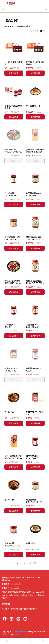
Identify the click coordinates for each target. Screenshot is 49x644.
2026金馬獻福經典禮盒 (13, 63)
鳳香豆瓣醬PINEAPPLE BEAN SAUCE (34, 501)
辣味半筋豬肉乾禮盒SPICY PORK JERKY (13, 457)
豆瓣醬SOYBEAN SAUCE (34, 370)
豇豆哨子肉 (9, 412)
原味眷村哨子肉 (33, 106)
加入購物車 (14, 73)
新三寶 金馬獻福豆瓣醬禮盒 (35, 63)
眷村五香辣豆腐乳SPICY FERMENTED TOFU (35, 238)
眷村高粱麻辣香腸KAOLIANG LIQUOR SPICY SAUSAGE (13, 282)
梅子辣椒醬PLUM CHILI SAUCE (12, 238)
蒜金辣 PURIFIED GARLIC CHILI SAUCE (12, 370)
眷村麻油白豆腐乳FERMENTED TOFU (35, 282)
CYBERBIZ (17, 634)
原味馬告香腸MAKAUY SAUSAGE (13, 151)
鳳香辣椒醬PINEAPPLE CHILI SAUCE (13, 545)
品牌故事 (6, 609)
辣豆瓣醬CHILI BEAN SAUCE (33, 457)
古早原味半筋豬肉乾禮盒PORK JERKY (35, 151)
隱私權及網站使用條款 (28, 609)
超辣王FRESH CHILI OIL (35, 413)
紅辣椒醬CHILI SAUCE (11, 326)
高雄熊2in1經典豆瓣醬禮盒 (13, 107)
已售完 (14, 161)
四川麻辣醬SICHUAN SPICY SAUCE (12, 194)
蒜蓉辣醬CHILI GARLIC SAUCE (33, 326)
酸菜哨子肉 (9, 500)
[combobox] (9, 26)
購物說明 (14, 609)
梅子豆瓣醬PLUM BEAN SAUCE (34, 194)
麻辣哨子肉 (31, 543)
